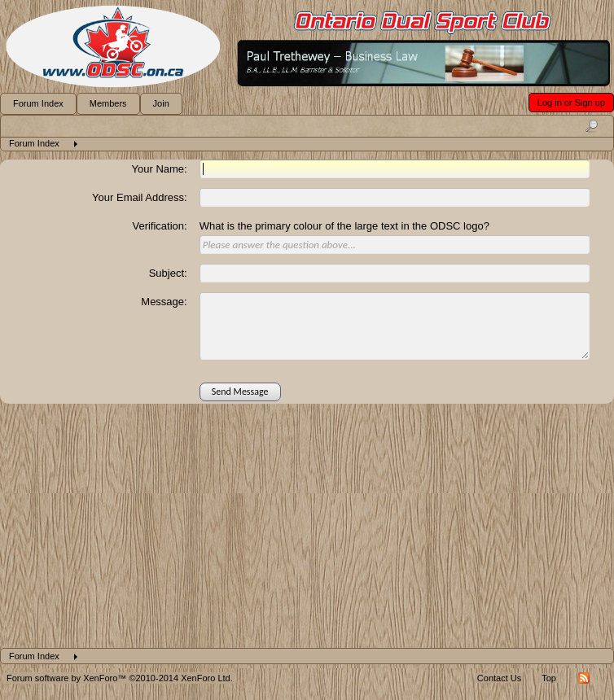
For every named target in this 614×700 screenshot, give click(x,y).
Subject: (168, 273)
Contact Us (499, 678)
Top (549, 678)
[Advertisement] (307, 526)
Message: (164, 302)
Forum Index (38, 103)
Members (108, 103)
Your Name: (160, 169)
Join (161, 103)
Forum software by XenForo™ (120, 678)
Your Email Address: (140, 197)
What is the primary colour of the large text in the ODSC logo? (344, 226)
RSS (584, 678)
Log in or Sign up (571, 103)
